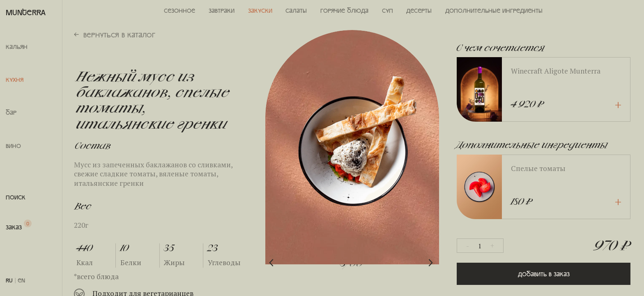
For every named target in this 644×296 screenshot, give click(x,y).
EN (21, 280)
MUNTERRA (26, 12)
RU (9, 280)
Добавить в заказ (544, 274)
